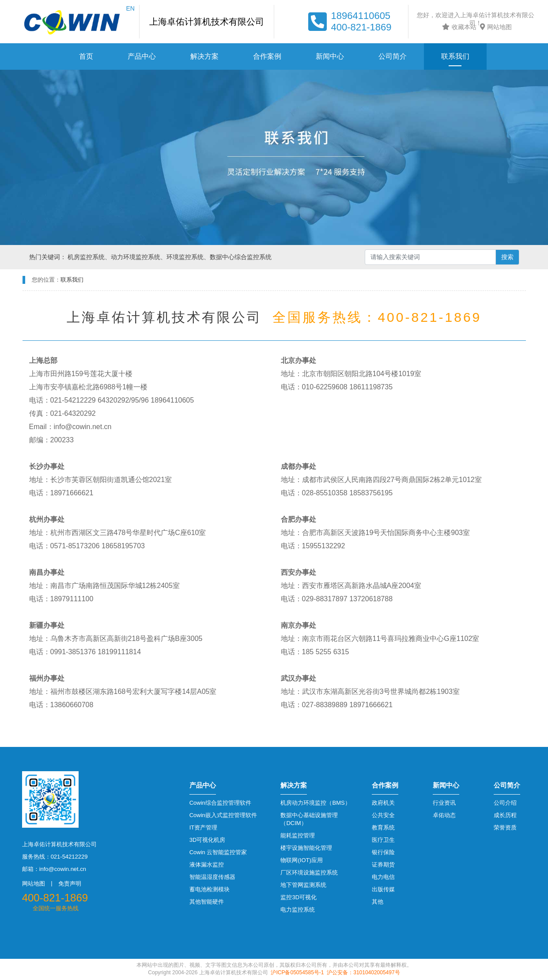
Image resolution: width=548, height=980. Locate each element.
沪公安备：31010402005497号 (363, 972)
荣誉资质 (505, 827)
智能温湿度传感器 (212, 877)
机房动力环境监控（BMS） (315, 803)
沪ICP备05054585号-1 (297, 972)
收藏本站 (458, 27)
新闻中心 (330, 56)
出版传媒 (383, 889)
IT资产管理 (204, 827)
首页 (86, 56)
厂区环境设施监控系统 (309, 873)
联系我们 (455, 56)
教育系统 (383, 827)
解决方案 (204, 56)
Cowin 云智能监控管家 (218, 852)
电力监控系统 (298, 910)
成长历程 (505, 815)
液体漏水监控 (207, 865)
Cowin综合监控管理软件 (220, 803)
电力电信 (383, 877)
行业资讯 (444, 803)
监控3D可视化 (299, 897)
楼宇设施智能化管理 (306, 848)
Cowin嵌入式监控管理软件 (223, 815)
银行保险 (383, 852)
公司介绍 (505, 803)
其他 (378, 902)
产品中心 (142, 56)
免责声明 (70, 884)
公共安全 (383, 815)
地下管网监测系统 (303, 885)
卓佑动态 (444, 815)
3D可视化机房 (208, 840)
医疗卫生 (383, 840)
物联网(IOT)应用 (301, 860)
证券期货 (383, 865)
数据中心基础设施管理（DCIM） (309, 819)
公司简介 (393, 56)
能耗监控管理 (298, 835)
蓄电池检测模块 (210, 889)
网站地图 (495, 27)
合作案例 (267, 56)
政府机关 (383, 803)
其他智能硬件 (207, 902)
